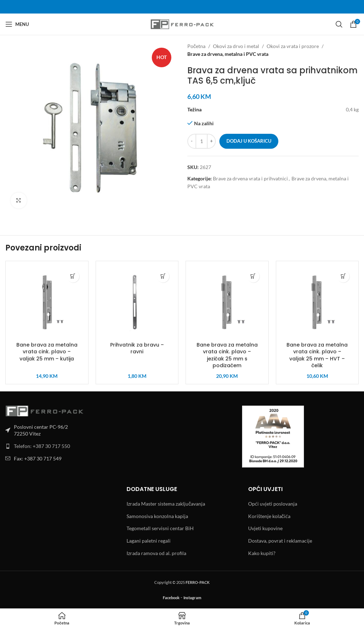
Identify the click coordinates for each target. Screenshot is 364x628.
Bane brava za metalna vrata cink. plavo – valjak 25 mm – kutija (47, 352)
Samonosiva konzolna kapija (157, 516)
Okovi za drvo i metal (236, 46)
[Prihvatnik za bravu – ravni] (137, 302)
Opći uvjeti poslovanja (273, 504)
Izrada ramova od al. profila (156, 553)
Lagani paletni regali (149, 541)
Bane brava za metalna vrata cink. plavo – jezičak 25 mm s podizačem (227, 355)
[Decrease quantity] (192, 141)
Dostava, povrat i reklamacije (280, 541)
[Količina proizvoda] (202, 141)
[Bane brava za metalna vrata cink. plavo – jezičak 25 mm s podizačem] (227, 302)
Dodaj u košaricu (249, 141)
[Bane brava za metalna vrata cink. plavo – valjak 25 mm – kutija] (47, 302)
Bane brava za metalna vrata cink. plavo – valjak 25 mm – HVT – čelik (317, 355)
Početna (196, 46)
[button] (73, 276)
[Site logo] (182, 24)
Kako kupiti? (262, 553)
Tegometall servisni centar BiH (160, 528)
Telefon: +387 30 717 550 (42, 446)
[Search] (339, 24)
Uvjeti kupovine (265, 528)
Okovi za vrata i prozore (293, 46)
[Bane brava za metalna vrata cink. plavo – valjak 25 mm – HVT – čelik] (317, 302)
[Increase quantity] (211, 141)
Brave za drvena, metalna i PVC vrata (228, 54)
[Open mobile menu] (17, 24)
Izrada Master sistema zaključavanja (166, 504)
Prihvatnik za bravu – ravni (137, 348)
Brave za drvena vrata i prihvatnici (250, 178)
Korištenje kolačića (269, 516)
